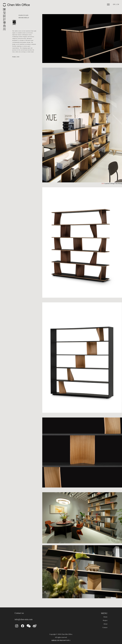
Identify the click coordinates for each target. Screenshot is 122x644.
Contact (105, 627)
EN (114, 4)
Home (105, 617)
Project (105, 620)
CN (118, 4)
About (105, 624)
